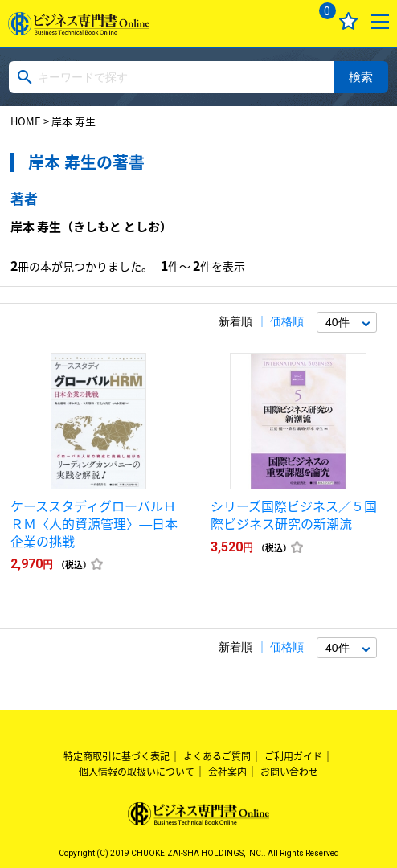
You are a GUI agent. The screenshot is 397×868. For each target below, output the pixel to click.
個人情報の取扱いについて (137, 772)
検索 (361, 77)
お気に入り (348, 21)
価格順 (287, 321)
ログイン (285, 21)
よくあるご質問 (217, 756)
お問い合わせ (289, 772)
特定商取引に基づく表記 (117, 756)
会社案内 (227, 772)
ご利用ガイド (293, 756)
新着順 (235, 321)
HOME (26, 121)
